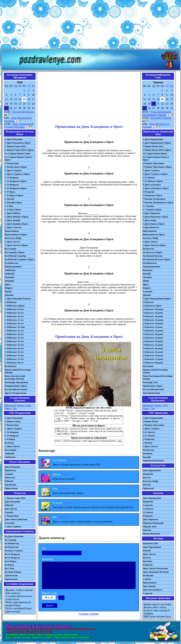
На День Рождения (14, 536)
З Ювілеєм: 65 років (153, 352)
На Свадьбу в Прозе (15, 252)
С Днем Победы (13, 213)
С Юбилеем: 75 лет (14, 359)
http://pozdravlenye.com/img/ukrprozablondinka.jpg (89, 442)
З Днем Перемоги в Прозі (155, 217)
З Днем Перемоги (152, 213)
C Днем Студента (13, 429)
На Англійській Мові (153, 389)
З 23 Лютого (149, 436)
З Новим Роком (150, 421)
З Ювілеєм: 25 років (153, 320)
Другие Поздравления (16, 393)
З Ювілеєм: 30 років (153, 323)
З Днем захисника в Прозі (156, 188)
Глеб (28, 405)
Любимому (10, 270)
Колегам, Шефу (151, 238)
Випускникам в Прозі (154, 234)
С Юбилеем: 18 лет (14, 313)
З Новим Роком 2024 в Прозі (157, 150)
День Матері (149, 586)
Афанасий (10, 405)
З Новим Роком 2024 (153, 146)
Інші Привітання (151, 393)
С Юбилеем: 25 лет (14, 320)
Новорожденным (13, 266)
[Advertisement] (90, 25)
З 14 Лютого (149, 178)
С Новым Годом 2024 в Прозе (19, 150)
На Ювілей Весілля (153, 256)
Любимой (9, 274)
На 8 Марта (11, 561)
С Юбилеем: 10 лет (14, 309)
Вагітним (148, 561)
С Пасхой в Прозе (13, 202)
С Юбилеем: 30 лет (14, 323)
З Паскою (148, 443)
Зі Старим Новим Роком (155, 153)
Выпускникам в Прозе (16, 234)
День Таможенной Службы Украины (19, 125)
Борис (20, 405)
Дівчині (147, 295)
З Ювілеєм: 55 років (153, 345)
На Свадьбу (11, 249)
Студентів (148, 505)
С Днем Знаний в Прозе (17, 224)
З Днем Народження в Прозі (157, 143)
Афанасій (148, 405)
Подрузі (147, 288)
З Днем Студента (151, 170)
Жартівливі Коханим (153, 461)
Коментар (48, 559)
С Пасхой (9, 199)
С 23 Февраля (12, 185)
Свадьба (9, 474)
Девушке (9, 295)
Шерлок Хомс (150, 526)
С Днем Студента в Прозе (17, 174)
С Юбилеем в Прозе (15, 306)
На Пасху (9, 443)
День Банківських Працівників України (157, 113)
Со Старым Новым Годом (18, 153)
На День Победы (13, 572)
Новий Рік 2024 (150, 543)
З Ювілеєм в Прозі (152, 306)
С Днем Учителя (13, 227)
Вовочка (147, 530)
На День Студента (14, 551)
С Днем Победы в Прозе (17, 217)
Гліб (165, 405)
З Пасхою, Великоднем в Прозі (158, 202)
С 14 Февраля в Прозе (16, 181)
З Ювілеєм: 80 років (153, 363)
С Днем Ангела (12, 242)
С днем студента (13, 526)
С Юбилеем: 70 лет (14, 355)
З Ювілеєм (148, 302)
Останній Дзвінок (161, 118)
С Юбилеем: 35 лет (14, 331)
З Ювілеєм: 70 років (153, 355)
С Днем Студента (13, 170)
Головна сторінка (89, 614)
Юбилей (9, 481)
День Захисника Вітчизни (156, 572)
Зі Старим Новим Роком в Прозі (156, 158)
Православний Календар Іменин (155, 371)
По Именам (10, 366)
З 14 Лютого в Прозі (153, 181)
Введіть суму (50, 593)
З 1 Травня (148, 206)
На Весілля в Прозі (152, 252)
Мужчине (9, 277)
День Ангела (149, 554)
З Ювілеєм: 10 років (153, 309)
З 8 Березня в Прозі (152, 195)
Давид (8, 408)
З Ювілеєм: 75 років (153, 359)
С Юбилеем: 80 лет (14, 363)
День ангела (11, 509)
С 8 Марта (10, 192)
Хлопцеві (148, 291)
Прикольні (148, 488)
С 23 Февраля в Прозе (16, 188)
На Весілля (148, 249)
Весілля (147, 477)
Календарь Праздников (16, 382)
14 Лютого (148, 509)
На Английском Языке (16, 389)
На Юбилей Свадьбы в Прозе (19, 259)
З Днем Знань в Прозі (154, 224)
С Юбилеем (11, 302)
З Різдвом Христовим (153, 163)
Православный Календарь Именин (18, 371)
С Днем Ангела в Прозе (16, 245)
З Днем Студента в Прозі (155, 174)
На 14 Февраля (12, 554)
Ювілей (147, 485)
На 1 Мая (9, 568)
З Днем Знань (150, 220)
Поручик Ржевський (153, 523)
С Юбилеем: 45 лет (14, 338)
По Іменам (148, 366)
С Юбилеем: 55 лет (14, 345)
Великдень (148, 575)
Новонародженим (152, 266)
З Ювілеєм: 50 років (153, 341)
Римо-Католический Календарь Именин (15, 377)
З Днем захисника (152, 185)
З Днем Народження (153, 139)
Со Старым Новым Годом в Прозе (18, 158)
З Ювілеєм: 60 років (153, 348)
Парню (8, 291)
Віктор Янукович (152, 534)
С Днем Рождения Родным (18, 299)
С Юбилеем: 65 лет (14, 352)
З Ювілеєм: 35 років (153, 331)
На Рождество (12, 547)
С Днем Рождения (14, 139)
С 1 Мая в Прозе (13, 210)
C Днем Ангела (12, 446)
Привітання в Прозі (153, 386)
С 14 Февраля (12, 178)
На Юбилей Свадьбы (15, 256)
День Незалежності (152, 590)
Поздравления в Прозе (16, 386)
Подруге (9, 288)
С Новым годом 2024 (15, 498)
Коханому (148, 270)
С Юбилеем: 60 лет (14, 348)
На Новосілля (150, 263)
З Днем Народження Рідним (157, 299)
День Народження (152, 470)
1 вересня (148, 593)
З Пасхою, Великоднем (154, 199)
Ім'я (44, 548)
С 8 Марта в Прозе (14, 195)
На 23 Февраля (12, 558)
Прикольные (11, 488)
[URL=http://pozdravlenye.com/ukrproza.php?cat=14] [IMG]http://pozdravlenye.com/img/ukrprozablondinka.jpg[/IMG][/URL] (89, 432)
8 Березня (148, 516)
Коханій (147, 274)
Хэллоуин (10, 523)
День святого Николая (16, 519)
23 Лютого (148, 512)
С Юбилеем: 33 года (15, 327)
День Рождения (12, 467)
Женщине (10, 281)
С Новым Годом (13, 421)
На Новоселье (12, 263)
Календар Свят (150, 382)
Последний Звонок (23, 112)
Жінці (146, 281)
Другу (8, 284)
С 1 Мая (9, 206)
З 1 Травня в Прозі (152, 210)
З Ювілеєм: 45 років (153, 338)
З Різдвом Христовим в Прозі (157, 167)
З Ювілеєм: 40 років (153, 334)
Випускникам (150, 231)
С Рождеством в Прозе (16, 167)
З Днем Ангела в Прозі (154, 245)
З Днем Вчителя (151, 227)
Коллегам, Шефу (13, 238)
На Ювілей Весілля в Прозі (157, 259)
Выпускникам (12, 231)
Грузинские (11, 485)
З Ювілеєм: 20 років (153, 316)
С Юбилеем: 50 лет (14, 341)
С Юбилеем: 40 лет (14, 334)
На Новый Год (12, 543)
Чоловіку (147, 277)
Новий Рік (148, 474)
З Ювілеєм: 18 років (153, 313)
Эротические (11, 575)
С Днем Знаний (12, 220)
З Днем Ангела (150, 242)
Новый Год (10, 470)
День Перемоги (150, 519)
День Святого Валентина (155, 568)
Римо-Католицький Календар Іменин (158, 377)
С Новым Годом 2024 (15, 146)
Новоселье (10, 477)
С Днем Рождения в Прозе (18, 143)
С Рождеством (12, 163)
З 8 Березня (149, 192)
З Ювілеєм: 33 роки (153, 327)
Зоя (14, 408)
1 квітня (147, 579)
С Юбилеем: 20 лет (14, 316)
